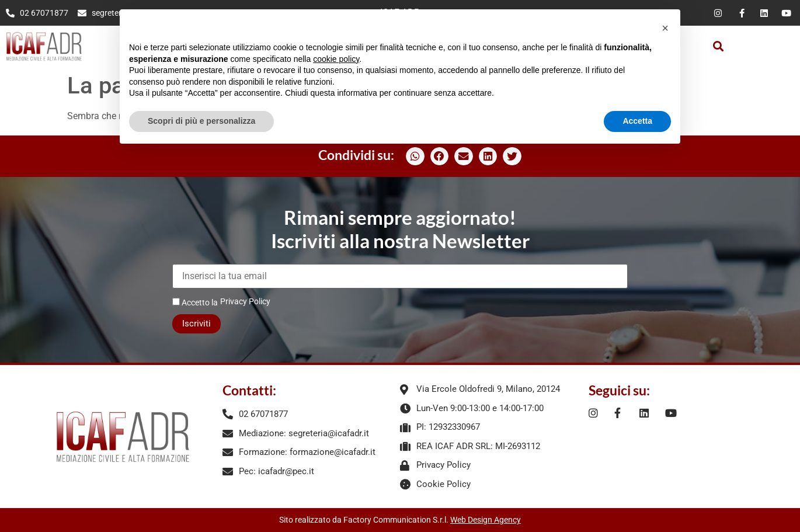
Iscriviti (196, 324)
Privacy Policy (245, 301)
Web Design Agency (486, 520)
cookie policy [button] (336, 59)
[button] (718, 46)
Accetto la (195, 302)
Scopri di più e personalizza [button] (201, 121)
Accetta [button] (637, 121)
